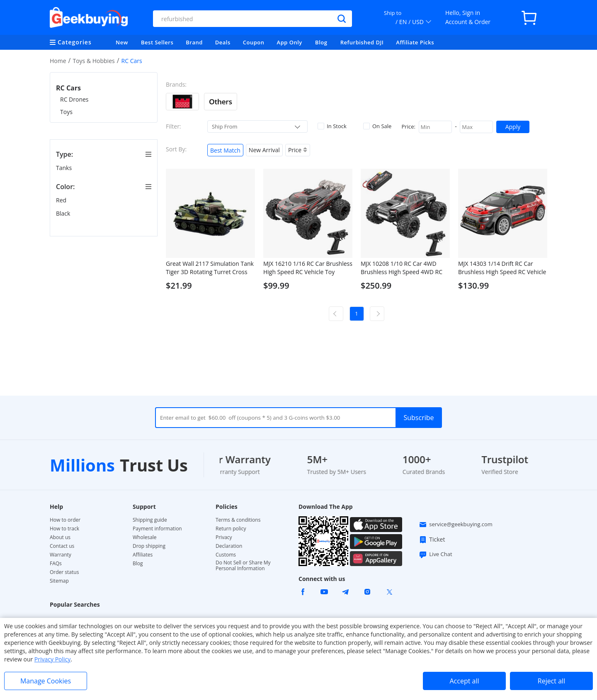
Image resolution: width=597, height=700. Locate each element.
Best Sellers (157, 42)
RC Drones (74, 99)
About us (60, 537)
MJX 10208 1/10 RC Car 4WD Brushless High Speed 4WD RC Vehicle (402, 268)
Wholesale (145, 537)
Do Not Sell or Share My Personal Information (243, 566)
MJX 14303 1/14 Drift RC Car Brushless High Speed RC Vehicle (502, 268)
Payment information (157, 529)
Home (58, 61)
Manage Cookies (46, 681)
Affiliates (143, 555)
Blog (321, 42)
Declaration (229, 546)
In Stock (332, 126)
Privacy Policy (52, 659)
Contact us (62, 546)
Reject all (551, 681)
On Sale (377, 126)
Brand (194, 42)
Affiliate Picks (415, 42)
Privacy (224, 537)
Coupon (254, 42)
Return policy (231, 529)
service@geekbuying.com (456, 525)
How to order (65, 520)
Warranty (61, 555)
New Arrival (264, 150)
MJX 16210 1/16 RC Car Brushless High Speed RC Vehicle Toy (308, 268)
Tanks (65, 168)
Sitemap (59, 581)
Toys (66, 112)
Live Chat (435, 554)
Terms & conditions (238, 520)
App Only (290, 42)
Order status (64, 572)
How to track (64, 529)
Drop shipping (149, 546)
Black (64, 213)
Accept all (464, 681)
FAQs (56, 564)
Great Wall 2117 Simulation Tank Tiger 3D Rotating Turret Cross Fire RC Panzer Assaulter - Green (210, 268)
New (122, 42)
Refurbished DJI (362, 42)
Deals (223, 42)
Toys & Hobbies (93, 61)
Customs (226, 555)
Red (62, 200)
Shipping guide (150, 520)
